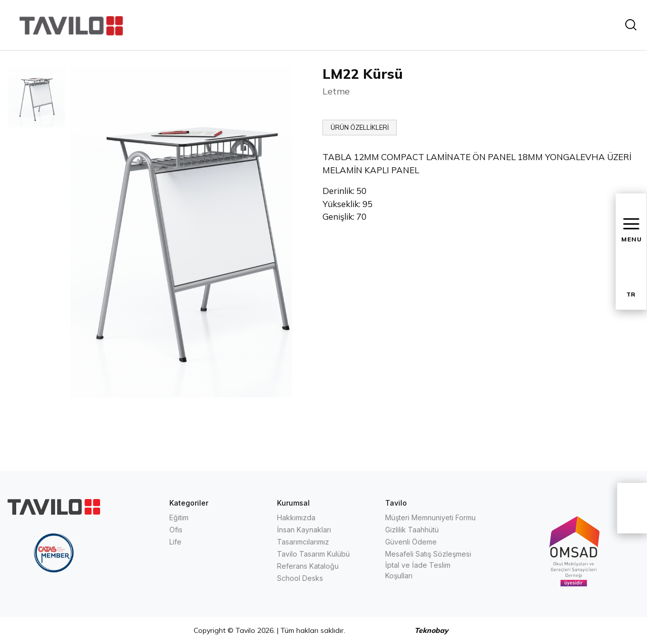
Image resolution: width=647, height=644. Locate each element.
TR (631, 294)
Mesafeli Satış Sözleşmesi (428, 554)
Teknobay (431, 630)
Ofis (176, 530)
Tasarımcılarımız (303, 542)
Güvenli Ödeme (411, 542)
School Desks (300, 578)
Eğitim (179, 517)
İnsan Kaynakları (304, 530)
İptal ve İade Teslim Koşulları (418, 570)
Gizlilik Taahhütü (412, 530)
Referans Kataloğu (308, 566)
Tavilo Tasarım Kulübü (313, 554)
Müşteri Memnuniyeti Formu (430, 517)
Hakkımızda (296, 517)
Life (175, 542)
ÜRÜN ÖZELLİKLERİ (360, 127)
